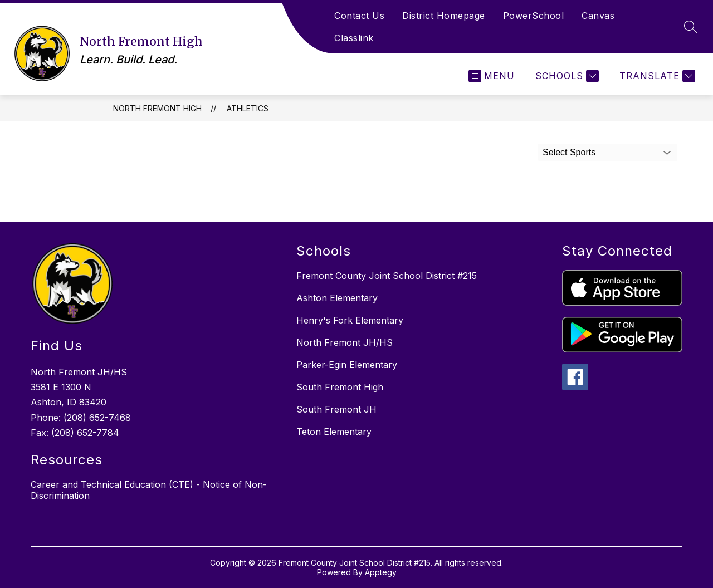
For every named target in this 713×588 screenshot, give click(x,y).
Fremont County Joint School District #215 (387, 276)
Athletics (248, 108)
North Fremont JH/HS (345, 342)
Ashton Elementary (337, 298)
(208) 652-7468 (97, 418)
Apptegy (381, 572)
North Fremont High (157, 108)
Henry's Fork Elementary (350, 320)
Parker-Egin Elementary (347, 365)
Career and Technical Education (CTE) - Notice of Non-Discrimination (149, 490)
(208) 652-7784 (85, 433)
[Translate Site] (656, 76)
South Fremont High (340, 387)
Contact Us (359, 16)
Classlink (354, 38)
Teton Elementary (334, 432)
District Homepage (444, 16)
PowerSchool (534, 16)
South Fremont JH (336, 409)
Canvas (598, 16)
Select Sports (569, 152)
